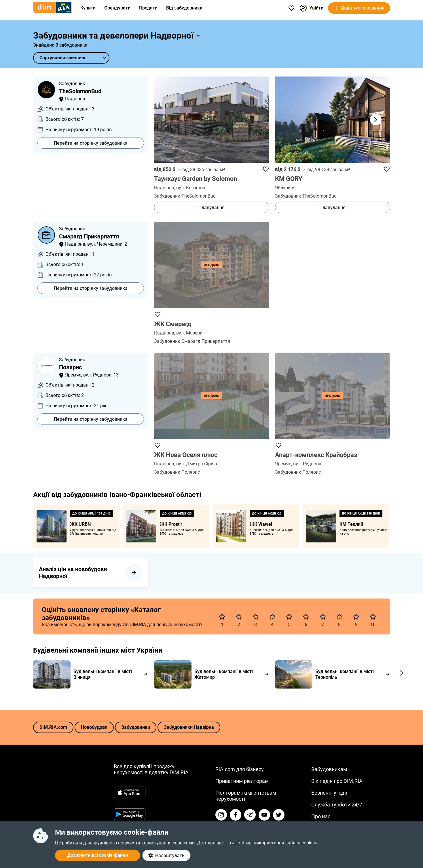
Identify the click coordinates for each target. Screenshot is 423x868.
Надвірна (164, 188)
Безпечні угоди (329, 793)
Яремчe (283, 464)
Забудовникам (329, 769)
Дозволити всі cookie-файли (97, 855)
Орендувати (117, 8)
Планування (212, 208)
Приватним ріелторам (242, 781)
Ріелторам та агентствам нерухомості (246, 796)
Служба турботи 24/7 (337, 805)
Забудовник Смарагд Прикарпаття (192, 341)
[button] (376, 120)
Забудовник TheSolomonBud (185, 196)
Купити (88, 8)
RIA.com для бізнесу (240, 769)
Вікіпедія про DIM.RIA (337, 781)
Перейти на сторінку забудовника (91, 143)
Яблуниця (285, 188)
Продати (148, 8)
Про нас (321, 816)
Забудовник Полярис (177, 472)
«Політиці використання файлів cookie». (275, 843)
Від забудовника (184, 8)
